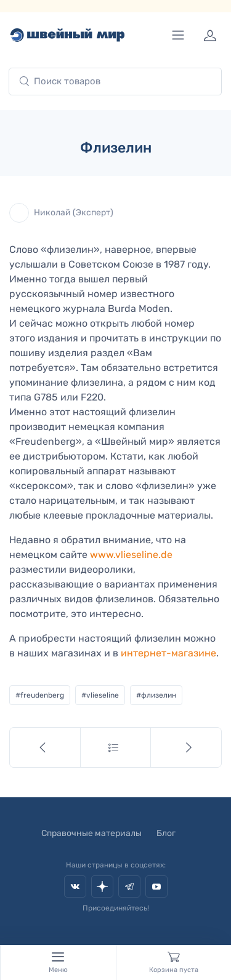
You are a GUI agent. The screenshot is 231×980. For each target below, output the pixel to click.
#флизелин (156, 695)
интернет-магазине (168, 653)
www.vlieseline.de (131, 555)
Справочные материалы (91, 833)
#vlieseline (100, 695)
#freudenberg (40, 695)
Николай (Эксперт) (61, 213)
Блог (166, 833)
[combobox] (115, 82)
